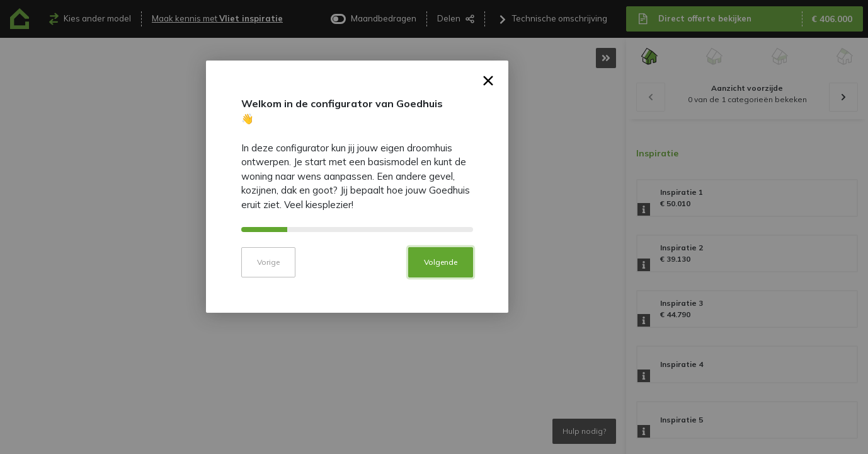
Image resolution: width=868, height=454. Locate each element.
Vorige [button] (345, 311)
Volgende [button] (517, 311)
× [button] (565, 132)
